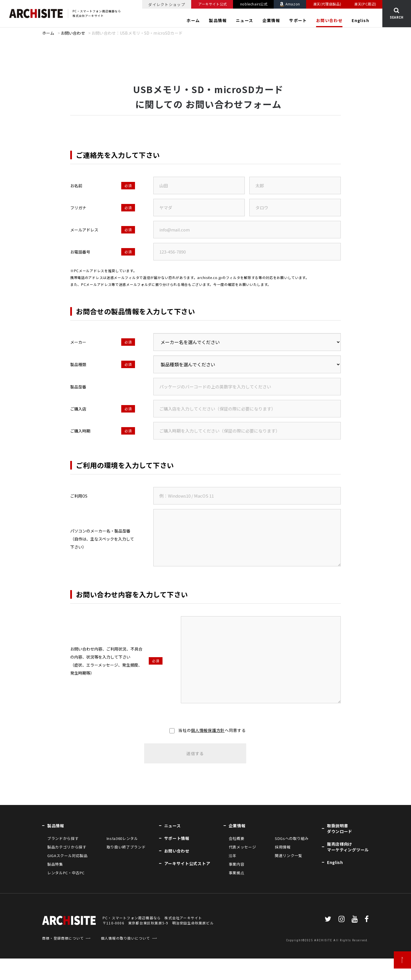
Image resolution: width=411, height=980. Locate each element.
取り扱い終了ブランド (126, 847)
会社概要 (237, 838)
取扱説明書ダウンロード (340, 828)
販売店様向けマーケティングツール (348, 847)
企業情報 (271, 20)
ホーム (193, 20)
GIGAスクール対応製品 (67, 856)
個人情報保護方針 (208, 730)
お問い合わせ (329, 20)
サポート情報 (177, 838)
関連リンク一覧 (289, 856)
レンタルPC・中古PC (66, 873)
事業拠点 (237, 873)
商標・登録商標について (63, 938)
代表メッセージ (242, 847)
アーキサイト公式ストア (187, 863)
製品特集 (55, 864)
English (360, 20)
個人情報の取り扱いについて (126, 938)
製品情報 (218, 20)
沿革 (233, 856)
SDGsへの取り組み (292, 838)
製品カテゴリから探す (67, 847)
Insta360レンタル (122, 838)
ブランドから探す (63, 838)
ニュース (245, 20)
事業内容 (237, 864)
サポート (298, 20)
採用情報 (283, 847)
